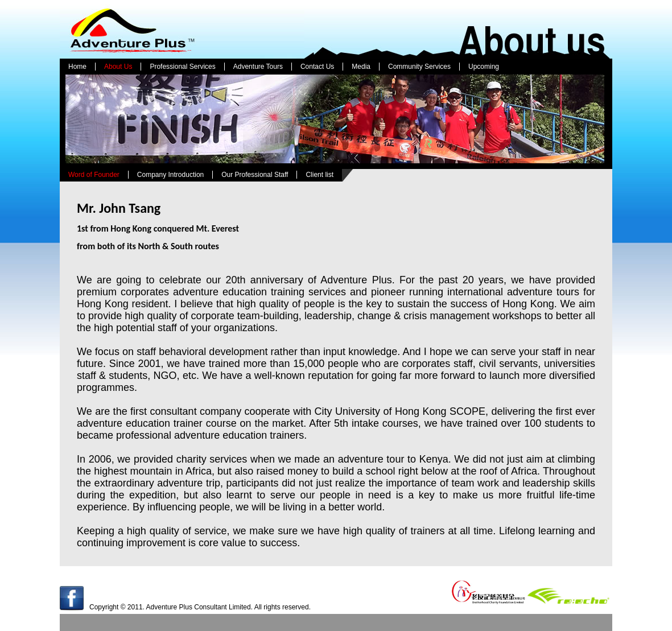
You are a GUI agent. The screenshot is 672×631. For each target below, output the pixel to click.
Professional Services (182, 67)
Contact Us (317, 67)
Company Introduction (170, 175)
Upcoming (484, 67)
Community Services (419, 67)
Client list (319, 175)
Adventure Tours (258, 67)
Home (77, 67)
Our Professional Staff (255, 175)
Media (361, 67)
